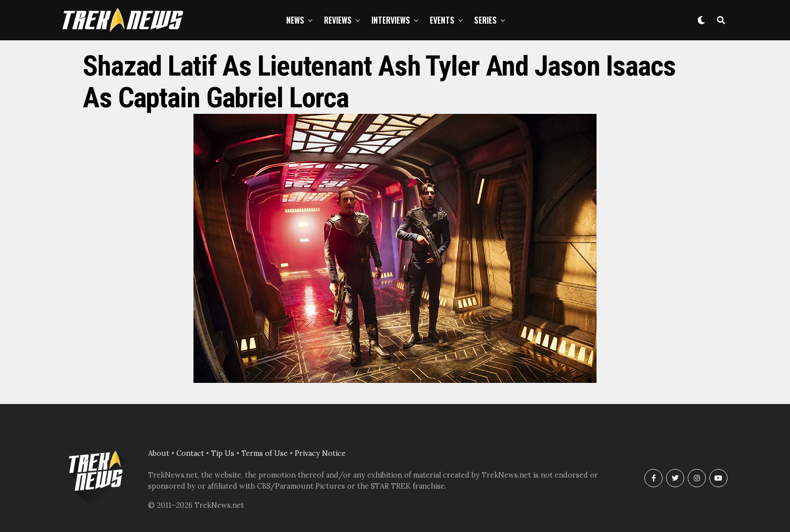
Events (442, 20)
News (295, 20)
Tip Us (223, 453)
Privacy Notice (320, 453)
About (159, 453)
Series (485, 20)
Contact (190, 453)
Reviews (338, 20)
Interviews (391, 20)
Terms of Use (265, 453)
